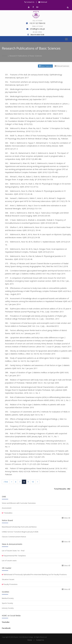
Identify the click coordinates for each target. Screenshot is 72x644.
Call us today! (37, 21)
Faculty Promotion (10, 584)
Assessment (7, 508)
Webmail (43, 2)
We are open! (37, 32)
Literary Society (8, 608)
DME (4, 497)
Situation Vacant (8, 579)
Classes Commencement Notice (14, 537)
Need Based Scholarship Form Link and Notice (19, 527)
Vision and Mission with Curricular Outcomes (19, 503)
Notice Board (7, 520)
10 (33, 482)
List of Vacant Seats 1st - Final (13, 551)
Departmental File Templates (15, 556)
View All (66, 518)
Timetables (8, 513)
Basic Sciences (46, 66)
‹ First (6, 482)
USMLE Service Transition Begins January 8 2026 (20, 532)
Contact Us (29, 2)
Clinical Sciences (62, 66)
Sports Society (7, 603)
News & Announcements (12, 544)
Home (4, 56)
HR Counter (7, 568)
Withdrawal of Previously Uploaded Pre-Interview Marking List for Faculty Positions (35, 574)
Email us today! (38, 26)
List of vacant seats (9, 561)
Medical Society (8, 598)
